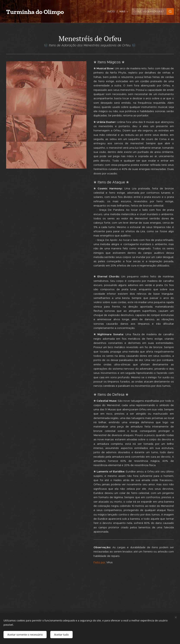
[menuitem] (112, 11)
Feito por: (100, 562)
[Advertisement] (46, 208)
